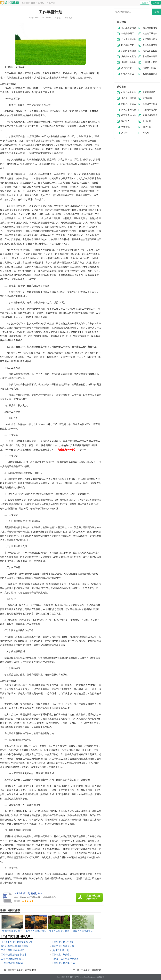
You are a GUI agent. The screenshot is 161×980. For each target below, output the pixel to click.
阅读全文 (59, 18)
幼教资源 (125, 127)
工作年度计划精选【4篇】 (14, 955)
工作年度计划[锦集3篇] (13, 950)
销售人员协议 (127, 74)
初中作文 (147, 127)
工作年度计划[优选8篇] (13, 963)
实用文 (41, 3)
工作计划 (147, 121)
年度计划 (51, 3)
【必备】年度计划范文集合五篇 (17, 942)
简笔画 (146, 133)
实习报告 (125, 121)
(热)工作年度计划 (60, 950)
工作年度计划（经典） (63, 942)
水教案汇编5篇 (149, 68)
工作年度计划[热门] (61, 955)
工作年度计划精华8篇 (91, 970)
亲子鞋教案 (126, 68)
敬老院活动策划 (150, 92)
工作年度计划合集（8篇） (65, 963)
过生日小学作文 (150, 104)
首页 (33, 3)
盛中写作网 (74, 977)
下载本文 (68, 18)
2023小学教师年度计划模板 (15, 946)
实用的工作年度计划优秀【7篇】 (23, 970)
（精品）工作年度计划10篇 (65, 959)
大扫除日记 (148, 98)
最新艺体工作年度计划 (63, 946)
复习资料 (125, 133)
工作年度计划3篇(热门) (13, 959)
